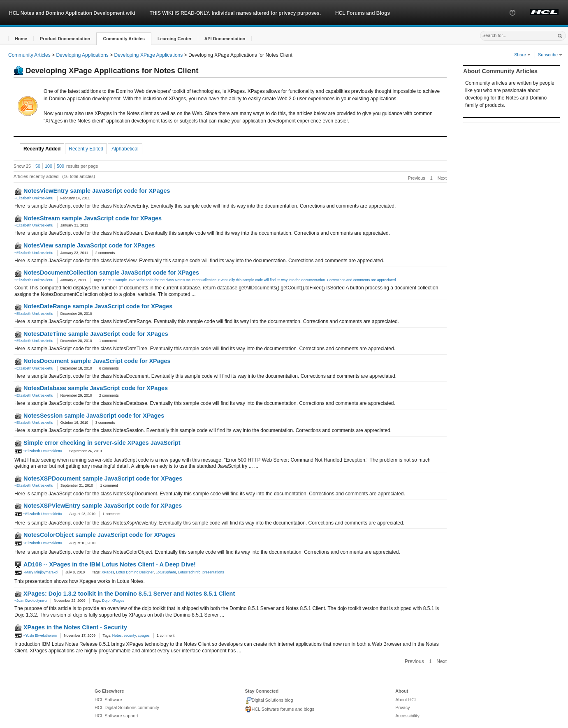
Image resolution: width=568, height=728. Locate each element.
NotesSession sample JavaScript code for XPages (94, 416)
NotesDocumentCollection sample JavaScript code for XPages (111, 273)
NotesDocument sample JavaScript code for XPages (97, 361)
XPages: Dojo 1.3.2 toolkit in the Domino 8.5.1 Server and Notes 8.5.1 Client (129, 594)
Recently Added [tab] (42, 149)
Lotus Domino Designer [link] (135, 572)
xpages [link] (144, 636)
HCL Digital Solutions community (127, 707)
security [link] (130, 636)
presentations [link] (213, 572)
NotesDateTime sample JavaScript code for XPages (96, 334)
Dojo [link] (106, 601)
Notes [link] (117, 636)
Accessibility (407, 716)
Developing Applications (82, 55)
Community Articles (29, 55)
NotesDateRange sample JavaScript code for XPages (98, 306)
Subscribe (550, 55)
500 (60, 166)
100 (49, 166)
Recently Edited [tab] (86, 149)
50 (38, 166)
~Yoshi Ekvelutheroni (36, 636)
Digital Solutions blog (269, 700)
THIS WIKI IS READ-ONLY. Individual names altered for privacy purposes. (235, 13)
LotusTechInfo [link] (189, 572)
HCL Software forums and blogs (280, 710)
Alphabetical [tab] (125, 149)
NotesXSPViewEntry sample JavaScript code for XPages (103, 506)
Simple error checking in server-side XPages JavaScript (102, 443)
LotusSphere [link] (166, 572)
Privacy (402, 707)
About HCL (406, 700)
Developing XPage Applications (149, 55)
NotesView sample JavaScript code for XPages (89, 245)
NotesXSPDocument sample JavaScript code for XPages (103, 478)
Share (522, 55)
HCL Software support (116, 716)
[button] (512, 20)
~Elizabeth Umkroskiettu (34, 198)
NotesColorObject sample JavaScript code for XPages (99, 535)
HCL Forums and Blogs (363, 13)
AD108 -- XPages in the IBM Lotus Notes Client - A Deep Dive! (110, 564)
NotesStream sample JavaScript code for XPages (93, 218)
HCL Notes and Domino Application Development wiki (72, 13)
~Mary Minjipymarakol (36, 572)
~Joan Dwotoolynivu (30, 601)
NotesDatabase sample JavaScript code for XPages (96, 388)
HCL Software (108, 700)
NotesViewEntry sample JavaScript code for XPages (97, 191)
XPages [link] (108, 572)
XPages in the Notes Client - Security (75, 627)
